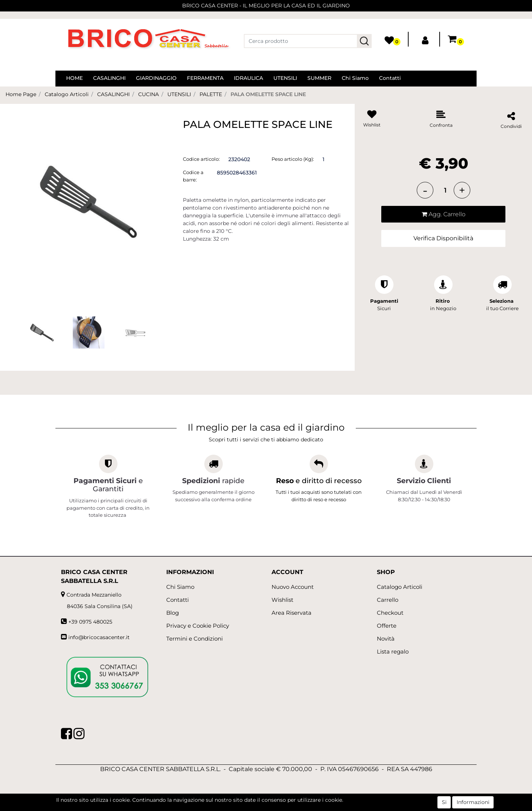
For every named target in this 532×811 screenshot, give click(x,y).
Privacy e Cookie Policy (198, 626)
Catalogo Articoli (67, 94)
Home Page (21, 94)
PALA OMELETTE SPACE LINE (268, 94)
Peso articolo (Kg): (293, 159)
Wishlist (282, 600)
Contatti (390, 78)
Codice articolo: (201, 159)
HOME (74, 78)
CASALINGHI (109, 78)
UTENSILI (285, 78)
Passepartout (282, 807)
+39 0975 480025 (90, 622)
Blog (173, 613)
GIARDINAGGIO (156, 78)
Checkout (390, 613)
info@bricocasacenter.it (99, 637)
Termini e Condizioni (195, 639)
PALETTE (211, 94)
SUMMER (319, 78)
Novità (386, 639)
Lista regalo (393, 651)
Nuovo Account (293, 587)
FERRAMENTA (205, 78)
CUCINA (149, 94)
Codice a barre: (193, 176)
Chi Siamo (355, 78)
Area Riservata (291, 613)
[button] (364, 41)
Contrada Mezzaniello (94, 595)
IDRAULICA (248, 78)
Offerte (387, 626)
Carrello (388, 600)
